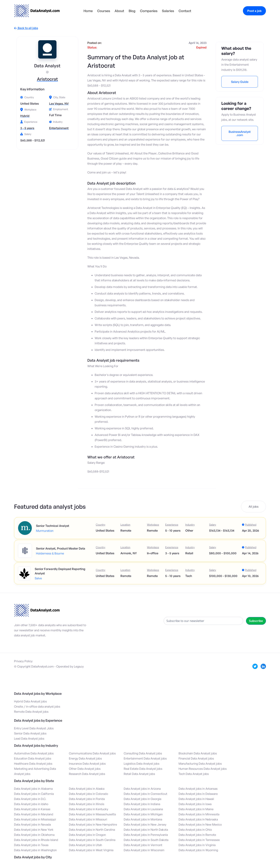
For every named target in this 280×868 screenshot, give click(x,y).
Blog (132, 11)
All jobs (253, 507)
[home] (37, 11)
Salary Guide (240, 82)
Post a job (254, 11)
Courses (104, 11)
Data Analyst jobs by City (33, 857)
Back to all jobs (26, 28)
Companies (149, 11)
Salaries (168, 11)
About (119, 11)
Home (88, 11)
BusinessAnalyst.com (240, 133)
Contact (185, 11)
